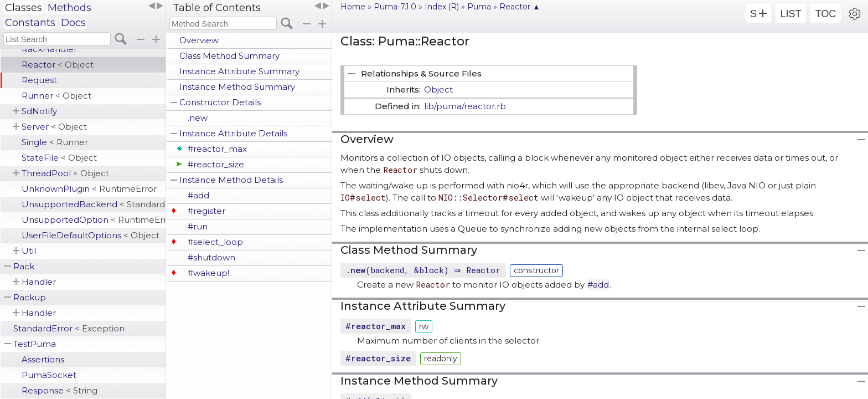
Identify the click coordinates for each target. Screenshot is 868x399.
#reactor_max (217, 149)
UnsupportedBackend (94, 204)
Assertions (43, 359)
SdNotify (39, 111)
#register (206, 211)
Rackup (30, 297)
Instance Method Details (231, 180)
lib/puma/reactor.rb (465, 106)
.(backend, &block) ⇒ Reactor (424, 270)
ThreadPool (65, 173)
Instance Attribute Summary (239, 71)
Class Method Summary (229, 56)
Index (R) (442, 7)
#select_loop (215, 242)
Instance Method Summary (237, 87)
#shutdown (211, 257)
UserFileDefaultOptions (91, 235)
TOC (826, 14)
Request (39, 80)
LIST (790, 14)
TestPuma (35, 344)
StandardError (69, 328)
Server (54, 127)
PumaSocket (49, 375)
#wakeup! (208, 273)
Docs (73, 23)
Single (55, 142)
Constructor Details (220, 102)
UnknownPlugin (89, 189)
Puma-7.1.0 (395, 7)
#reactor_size (216, 164)
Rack (24, 266)
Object (438, 89)
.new (198, 118)
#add (198, 195)
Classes (24, 8)
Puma (479, 7)
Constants (30, 23)
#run (198, 226)
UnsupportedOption (94, 220)
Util (29, 251)
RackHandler (49, 49)
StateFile (59, 158)
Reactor (58, 65)
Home (353, 7)
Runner (56, 96)
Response (60, 390)
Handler (39, 282)
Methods (69, 8)
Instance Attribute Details (233, 133)
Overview (199, 40)
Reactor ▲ (520, 7)
